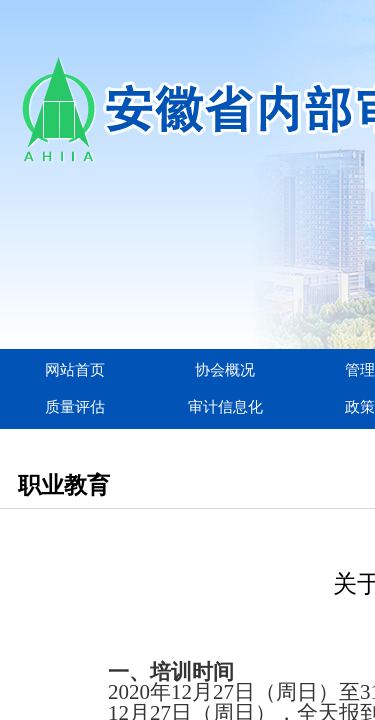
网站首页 (75, 370)
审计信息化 (225, 407)
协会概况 (225, 370)
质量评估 (75, 407)
